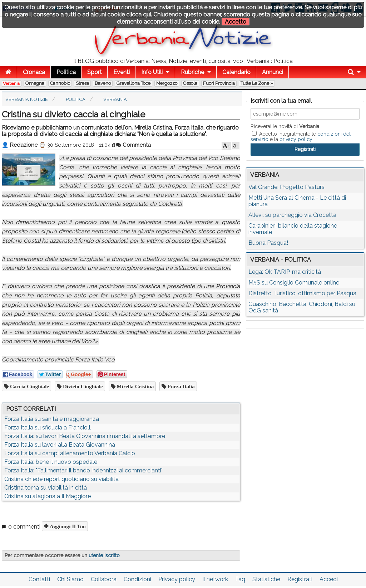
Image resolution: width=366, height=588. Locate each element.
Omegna (35, 83)
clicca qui (139, 14)
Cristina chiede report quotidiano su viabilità (61, 479)
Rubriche (192, 72)
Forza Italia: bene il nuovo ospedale (51, 462)
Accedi (329, 579)
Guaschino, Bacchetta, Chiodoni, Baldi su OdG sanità (302, 307)
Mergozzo (167, 83)
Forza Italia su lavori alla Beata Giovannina (60, 445)
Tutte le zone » (257, 83)
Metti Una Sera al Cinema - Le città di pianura (297, 201)
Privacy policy (177, 579)
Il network (215, 579)
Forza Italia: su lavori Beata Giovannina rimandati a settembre (85, 436)
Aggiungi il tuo (67, 526)
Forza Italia (180, 386)
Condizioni (137, 579)
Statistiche (266, 579)
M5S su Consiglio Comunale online (294, 283)
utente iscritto (104, 555)
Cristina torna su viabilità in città (46, 488)
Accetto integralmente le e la (301, 136)
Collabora (104, 579)
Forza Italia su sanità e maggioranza (52, 419)
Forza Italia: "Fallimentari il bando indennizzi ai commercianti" (83, 470)
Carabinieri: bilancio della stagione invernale (293, 229)
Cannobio (60, 83)
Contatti (39, 579)
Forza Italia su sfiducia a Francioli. (48, 427)
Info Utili (152, 72)
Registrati (300, 579)
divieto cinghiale (82, 386)
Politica (66, 72)
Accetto (236, 22)
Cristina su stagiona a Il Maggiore (48, 496)
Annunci (273, 72)
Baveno (103, 83)
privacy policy (296, 139)
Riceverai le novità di (285, 126)
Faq (240, 579)
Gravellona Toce (133, 83)
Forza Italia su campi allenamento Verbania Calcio (70, 453)
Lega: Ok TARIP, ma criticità (285, 272)
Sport (95, 72)
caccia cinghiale (29, 386)
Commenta (133, 145)
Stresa (82, 83)
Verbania (11, 83)
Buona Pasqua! (268, 243)
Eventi (122, 72)
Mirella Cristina (135, 386)
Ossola (190, 83)
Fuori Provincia (219, 83)
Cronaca (34, 72)
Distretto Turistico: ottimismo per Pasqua (302, 293)
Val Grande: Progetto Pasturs (286, 187)
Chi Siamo (70, 579)
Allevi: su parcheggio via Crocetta (292, 215)
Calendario (236, 72)
